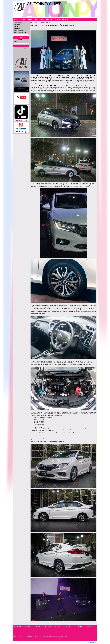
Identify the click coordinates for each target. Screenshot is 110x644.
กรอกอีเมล (15, 42)
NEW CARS (35, 22)
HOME (31, 22)
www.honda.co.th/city (71, 433)
